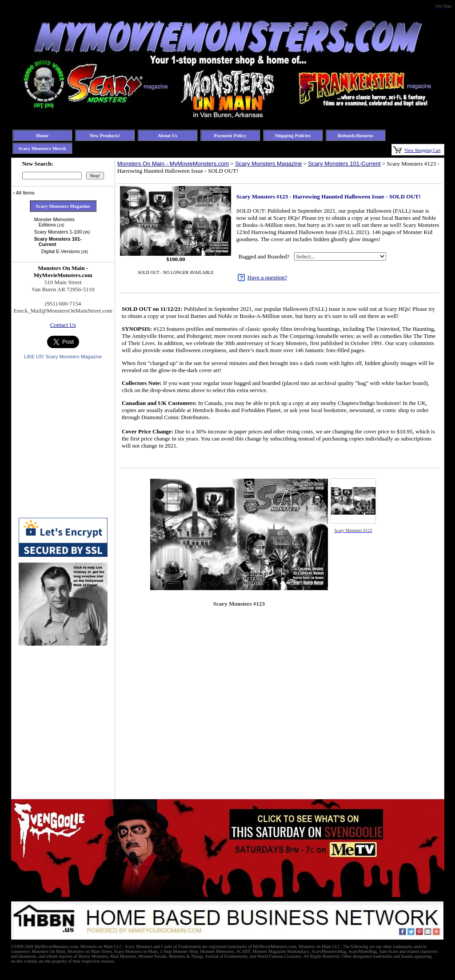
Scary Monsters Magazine (268, 164)
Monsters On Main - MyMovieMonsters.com (173, 164)
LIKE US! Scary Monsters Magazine (63, 357)
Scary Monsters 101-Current (344, 164)
